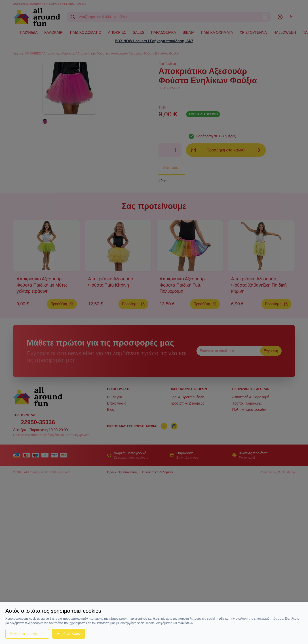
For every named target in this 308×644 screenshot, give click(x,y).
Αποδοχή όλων (69, 634)
